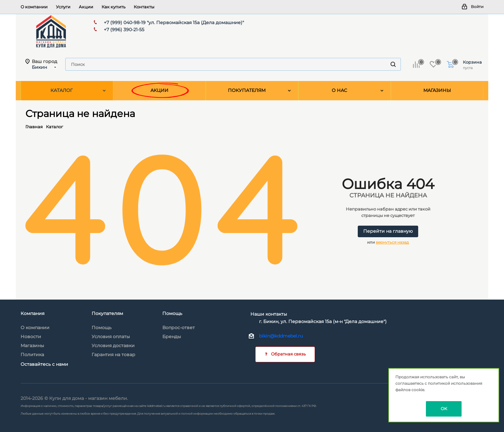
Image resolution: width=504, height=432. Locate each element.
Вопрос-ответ (179, 328)
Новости (31, 337)
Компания (32, 313)
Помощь (102, 328)
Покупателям (107, 313)
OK (444, 409)
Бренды (172, 337)
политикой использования (455, 383)
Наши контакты (269, 314)
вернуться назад (392, 242)
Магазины (32, 346)
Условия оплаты (111, 337)
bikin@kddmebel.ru (281, 336)
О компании (35, 328)
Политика (32, 355)
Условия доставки (113, 346)
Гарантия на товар (113, 355)
